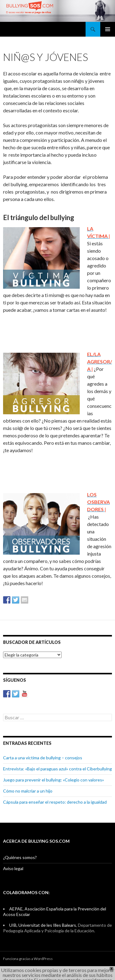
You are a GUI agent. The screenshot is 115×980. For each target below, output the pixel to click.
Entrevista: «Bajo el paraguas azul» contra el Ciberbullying (57, 769)
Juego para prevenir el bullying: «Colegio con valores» (54, 780)
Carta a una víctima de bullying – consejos (43, 758)
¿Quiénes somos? (20, 857)
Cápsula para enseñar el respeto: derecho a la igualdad (55, 802)
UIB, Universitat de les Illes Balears (43, 925)
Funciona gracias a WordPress (28, 959)
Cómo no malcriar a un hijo (28, 791)
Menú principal (108, 29)
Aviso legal (13, 868)
